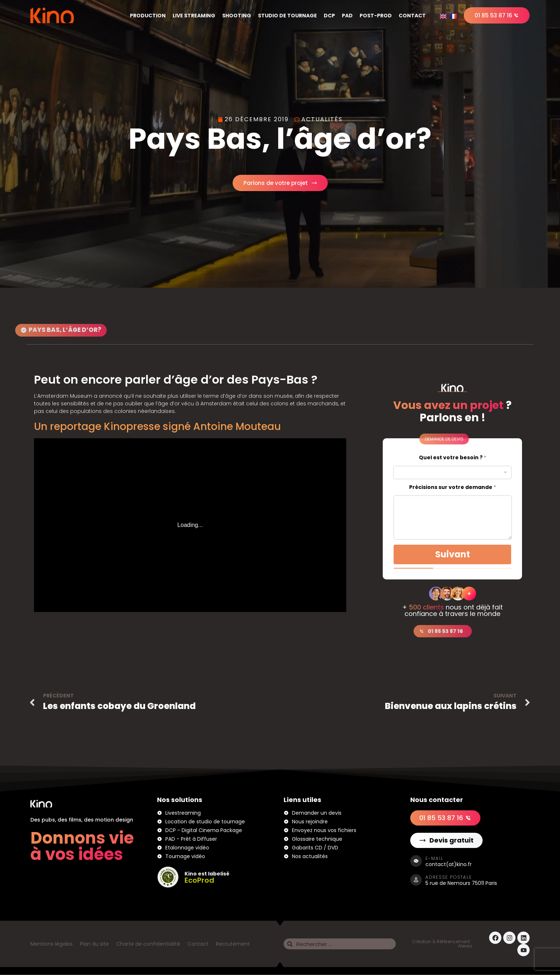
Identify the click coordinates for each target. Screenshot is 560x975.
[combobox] (452, 473)
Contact (412, 16)
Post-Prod (376, 16)
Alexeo (465, 947)
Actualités (322, 119)
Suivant (453, 555)
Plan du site (94, 945)
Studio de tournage (287, 16)
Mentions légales (52, 945)
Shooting (237, 16)
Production (148, 16)
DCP (329, 16)
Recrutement (233, 945)
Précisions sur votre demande (453, 488)
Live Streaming (194, 16)
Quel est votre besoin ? (453, 458)
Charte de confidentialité (148, 945)
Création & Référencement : (442, 942)
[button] (413, 440)
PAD (347, 16)
